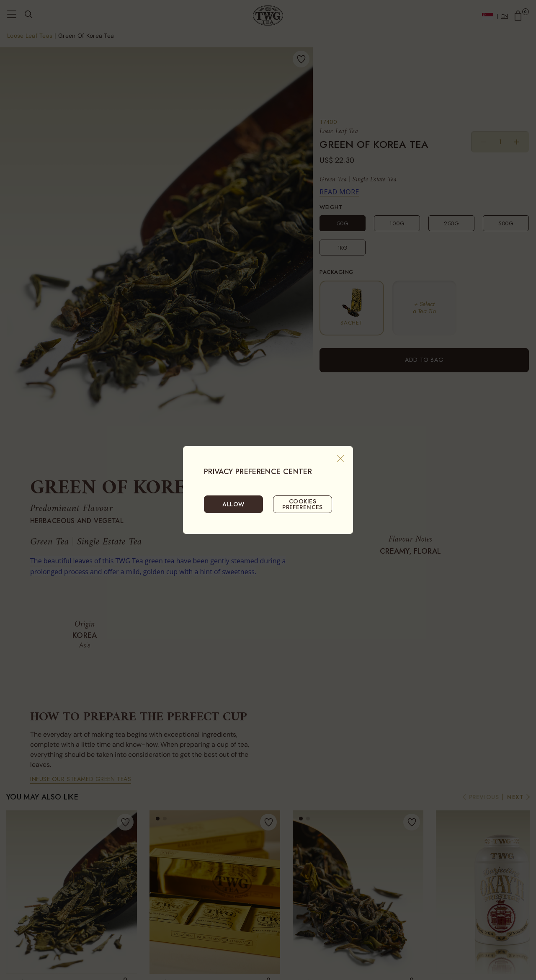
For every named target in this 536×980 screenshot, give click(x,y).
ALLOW (233, 504)
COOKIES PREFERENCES (303, 504)
